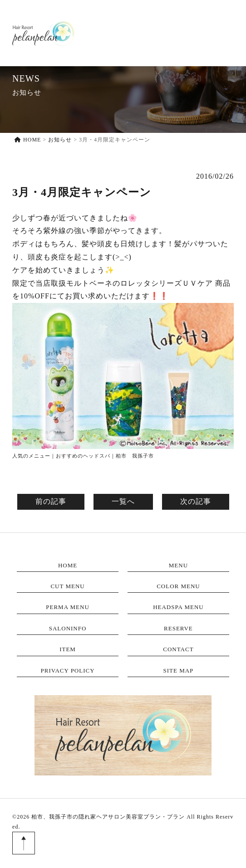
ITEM (196, 33)
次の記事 (196, 501)
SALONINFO (135, 33)
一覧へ (123, 501)
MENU (105, 39)
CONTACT (223, 33)
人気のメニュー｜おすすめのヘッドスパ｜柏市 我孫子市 (83, 456)
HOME (80, 39)
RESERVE (168, 33)
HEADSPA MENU (178, 607)
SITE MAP (178, 671)
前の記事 (51, 501)
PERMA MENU (68, 607)
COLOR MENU (178, 586)
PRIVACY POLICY (67, 671)
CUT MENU (67, 586)
